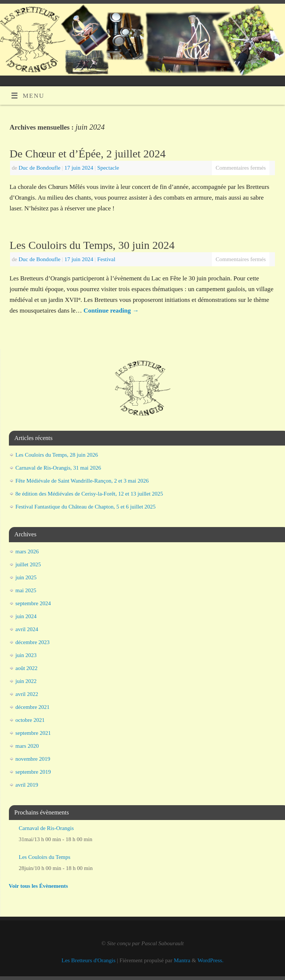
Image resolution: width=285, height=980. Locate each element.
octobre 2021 (30, 720)
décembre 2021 (33, 707)
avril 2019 (27, 785)
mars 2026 (27, 551)
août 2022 (27, 668)
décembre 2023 (33, 642)
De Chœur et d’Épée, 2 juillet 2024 (88, 154)
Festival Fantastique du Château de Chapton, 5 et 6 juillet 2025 (86, 507)
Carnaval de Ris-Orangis (46, 828)
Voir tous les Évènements (39, 886)
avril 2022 (27, 694)
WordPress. (210, 960)
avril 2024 (27, 629)
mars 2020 (27, 746)
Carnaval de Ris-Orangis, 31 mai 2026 (58, 468)
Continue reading (111, 311)
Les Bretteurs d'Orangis (89, 960)
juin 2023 (26, 655)
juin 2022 (26, 681)
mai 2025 (26, 590)
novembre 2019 (33, 759)
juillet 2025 (28, 564)
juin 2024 (26, 616)
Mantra (182, 960)
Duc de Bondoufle (40, 168)
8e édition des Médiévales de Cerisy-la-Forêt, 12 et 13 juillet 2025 (89, 494)
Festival (106, 259)
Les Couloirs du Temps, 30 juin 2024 (92, 245)
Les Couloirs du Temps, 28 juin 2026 (57, 455)
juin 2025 (26, 577)
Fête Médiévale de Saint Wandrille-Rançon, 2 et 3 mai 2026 (82, 481)
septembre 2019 (33, 772)
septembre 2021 (33, 733)
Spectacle (108, 168)
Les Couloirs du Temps (45, 857)
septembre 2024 (33, 603)
